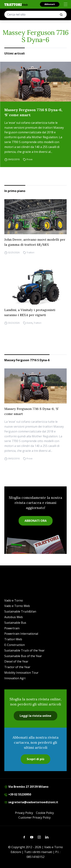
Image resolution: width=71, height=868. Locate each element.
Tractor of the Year (17, 667)
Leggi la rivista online (35, 716)
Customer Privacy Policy (35, 817)
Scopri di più (35, 759)
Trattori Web (13, 639)
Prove (30, 159)
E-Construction (15, 645)
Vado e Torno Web (17, 606)
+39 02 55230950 (18, 794)
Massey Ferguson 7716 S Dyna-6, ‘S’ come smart (33, 112)
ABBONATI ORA (36, 521)
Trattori (30, 252)
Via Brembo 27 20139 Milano (26, 787)
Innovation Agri (15, 678)
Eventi (30, 323)
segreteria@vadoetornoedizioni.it (31, 802)
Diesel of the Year (16, 661)
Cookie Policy (45, 813)
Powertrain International (21, 634)
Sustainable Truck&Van (20, 611)
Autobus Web (14, 617)
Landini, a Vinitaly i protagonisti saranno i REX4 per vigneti (30, 312)
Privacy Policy (24, 813)
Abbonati (50, 4)
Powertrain (12, 628)
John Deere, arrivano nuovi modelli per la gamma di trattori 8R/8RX (35, 242)
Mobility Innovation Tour (21, 673)
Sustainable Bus (15, 623)
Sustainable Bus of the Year (23, 656)
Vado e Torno (14, 600)
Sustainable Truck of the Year (24, 650)
